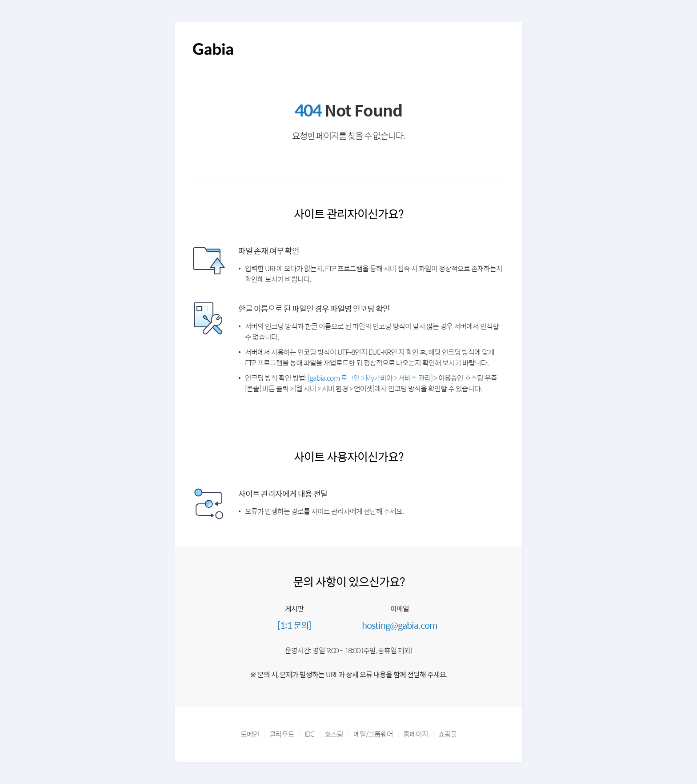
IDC (309, 734)
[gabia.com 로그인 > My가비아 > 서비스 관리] (370, 378)
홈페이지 (416, 734)
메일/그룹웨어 (373, 734)
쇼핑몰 (448, 734)
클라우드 (282, 734)
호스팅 (334, 734)
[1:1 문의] (294, 625)
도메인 (250, 734)
